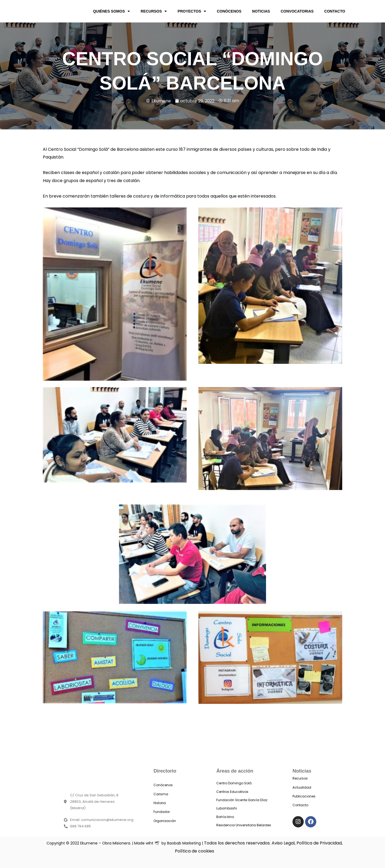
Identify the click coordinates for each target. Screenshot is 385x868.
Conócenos (163, 785)
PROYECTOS (192, 11)
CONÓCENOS (229, 11)
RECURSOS (154, 11)
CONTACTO (335, 11)
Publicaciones (304, 796)
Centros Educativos (232, 792)
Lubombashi (227, 808)
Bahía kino (225, 817)
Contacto (300, 805)
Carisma (161, 794)
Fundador (162, 812)
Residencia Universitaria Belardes (244, 825)
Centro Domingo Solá (234, 783)
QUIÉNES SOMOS (111, 11)
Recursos (300, 778)
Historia (160, 803)
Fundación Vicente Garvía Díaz (242, 800)
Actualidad (302, 787)
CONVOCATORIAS (297, 11)
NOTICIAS (261, 11)
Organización (165, 821)
